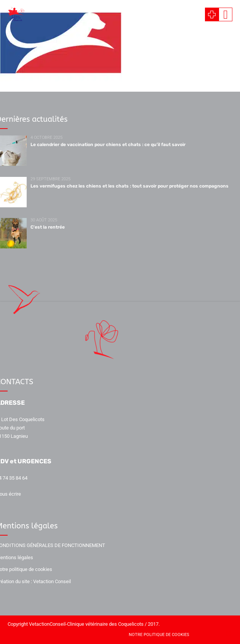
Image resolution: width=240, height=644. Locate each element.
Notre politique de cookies (159, 635)
